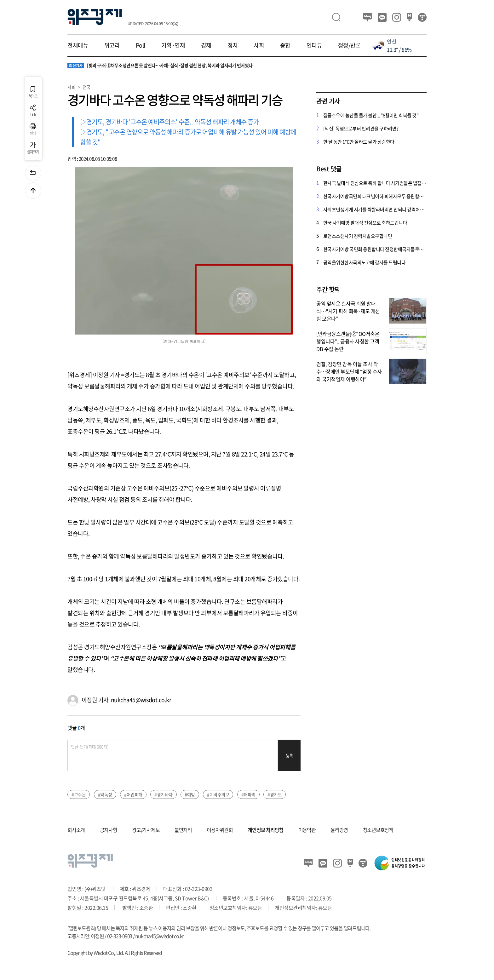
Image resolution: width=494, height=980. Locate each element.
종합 (285, 45)
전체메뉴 (78, 45)
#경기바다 (164, 794)
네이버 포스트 (409, 17)
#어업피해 (133, 794)
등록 (289, 756)
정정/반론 (350, 45)
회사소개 (76, 830)
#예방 (190, 794)
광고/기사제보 (146, 830)
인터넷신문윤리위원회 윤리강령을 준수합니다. (400, 863)
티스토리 (422, 17)
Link (33, 111)
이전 (33, 173)
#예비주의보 (218, 794)
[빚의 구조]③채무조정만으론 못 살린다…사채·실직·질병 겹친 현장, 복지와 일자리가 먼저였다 (160, 66)
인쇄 (33, 129)
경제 (206, 45)
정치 (233, 45)
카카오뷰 (382, 17)
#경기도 (275, 794)
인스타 (397, 17)
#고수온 (79, 794)
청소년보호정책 (378, 830)
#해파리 (248, 794)
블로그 (368, 17)
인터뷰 (314, 45)
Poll (141, 45)
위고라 (112, 45)
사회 (259, 45)
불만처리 (183, 830)
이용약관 (307, 830)
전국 (86, 87)
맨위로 (33, 191)
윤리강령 (339, 830)
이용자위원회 (220, 830)
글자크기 (33, 148)
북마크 (33, 92)
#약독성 (105, 794)
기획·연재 (173, 45)
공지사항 (109, 830)
